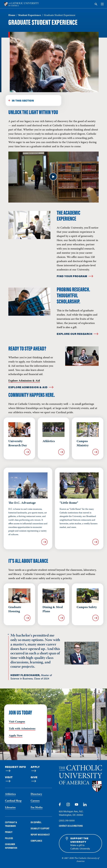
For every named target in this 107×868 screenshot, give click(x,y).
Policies (9, 838)
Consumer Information (11, 846)
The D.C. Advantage (22, 503)
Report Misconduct (40, 834)
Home (12, 15)
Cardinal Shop (13, 801)
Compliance (36, 841)
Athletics (49, 441)
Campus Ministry (83, 443)
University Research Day (18, 443)
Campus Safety (87, 607)
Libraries (10, 808)
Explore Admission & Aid (24, 381)
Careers (35, 801)
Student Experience (30, 15)
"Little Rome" (69, 503)
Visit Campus (17, 722)
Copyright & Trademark (11, 824)
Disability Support (40, 828)
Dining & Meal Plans (53, 609)
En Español (36, 822)
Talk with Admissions (22, 729)
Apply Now (16, 736)
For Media (37, 808)
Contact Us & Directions (71, 826)
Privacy (9, 832)
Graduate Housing (15, 609)
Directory (36, 794)
